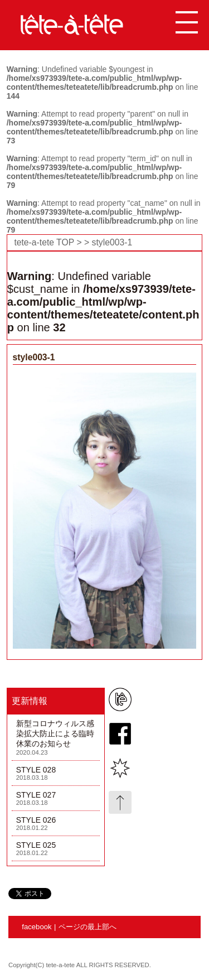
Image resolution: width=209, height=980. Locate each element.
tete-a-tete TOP (44, 242)
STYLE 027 (36, 795)
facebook (37, 927)
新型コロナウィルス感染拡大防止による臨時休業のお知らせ (55, 733)
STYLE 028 (36, 770)
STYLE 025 (36, 845)
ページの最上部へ (88, 927)
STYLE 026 (36, 820)
